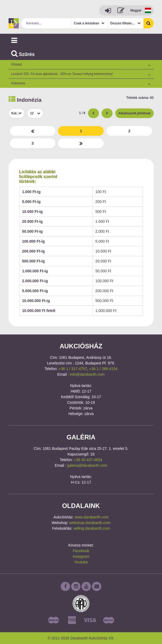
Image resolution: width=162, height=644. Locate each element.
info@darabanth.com (87, 374)
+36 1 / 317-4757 (73, 369)
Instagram (81, 556)
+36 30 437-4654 (88, 460)
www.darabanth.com (92, 517)
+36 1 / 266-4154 (103, 369)
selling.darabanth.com (92, 528)
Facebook (81, 551)
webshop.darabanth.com (90, 523)
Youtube (81, 562)
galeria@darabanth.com (87, 465)
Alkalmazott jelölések (134, 113)
